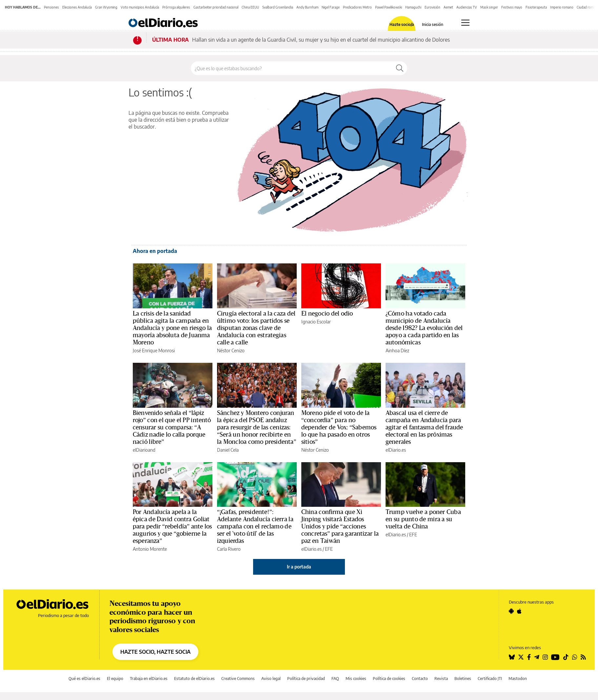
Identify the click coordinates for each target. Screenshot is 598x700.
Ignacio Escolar (316, 322)
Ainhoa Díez (397, 350)
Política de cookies (389, 679)
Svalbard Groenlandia (278, 7)
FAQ (335, 679)
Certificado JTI (490, 679)
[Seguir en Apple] (519, 611)
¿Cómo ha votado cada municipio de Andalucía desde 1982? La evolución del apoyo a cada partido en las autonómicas (424, 328)
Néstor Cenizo (231, 350)
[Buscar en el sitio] (292, 68)
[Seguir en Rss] (583, 657)
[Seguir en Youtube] (555, 657)
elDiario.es (396, 450)
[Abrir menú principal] (465, 23)
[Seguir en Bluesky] (512, 657)
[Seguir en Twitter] (521, 657)
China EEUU (250, 7)
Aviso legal (271, 679)
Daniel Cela (228, 450)
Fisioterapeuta (536, 7)
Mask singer (489, 7)
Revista (441, 679)
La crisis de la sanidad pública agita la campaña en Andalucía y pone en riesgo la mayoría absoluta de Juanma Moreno (172, 328)
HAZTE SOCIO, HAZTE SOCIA (155, 652)
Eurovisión (432, 7)
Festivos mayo (512, 7)
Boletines (463, 679)
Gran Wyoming (106, 7)
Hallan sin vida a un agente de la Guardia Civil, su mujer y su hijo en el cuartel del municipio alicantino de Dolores (321, 40)
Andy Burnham (307, 7)
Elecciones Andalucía (77, 7)
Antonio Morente (150, 549)
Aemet (448, 7)
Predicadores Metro (357, 7)
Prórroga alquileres (176, 7)
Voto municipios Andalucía (140, 7)
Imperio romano (562, 7)
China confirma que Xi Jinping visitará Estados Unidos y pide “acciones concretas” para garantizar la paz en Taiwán (340, 526)
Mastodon (518, 679)
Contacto (420, 679)
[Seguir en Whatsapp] (575, 657)
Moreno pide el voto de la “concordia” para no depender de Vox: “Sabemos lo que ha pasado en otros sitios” (339, 427)
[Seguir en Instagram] (545, 657)
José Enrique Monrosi (154, 350)
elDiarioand (144, 450)
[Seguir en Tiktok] (566, 657)
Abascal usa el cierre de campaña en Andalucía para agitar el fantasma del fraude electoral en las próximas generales (424, 427)
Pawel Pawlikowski (389, 7)
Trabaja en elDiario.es (149, 679)
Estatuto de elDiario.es (194, 679)
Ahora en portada (155, 251)
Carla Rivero (229, 549)
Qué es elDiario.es (84, 679)
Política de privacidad (306, 679)
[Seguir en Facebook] (529, 657)
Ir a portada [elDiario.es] (299, 567)
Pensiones (51, 7)
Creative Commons (238, 679)
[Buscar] (400, 68)
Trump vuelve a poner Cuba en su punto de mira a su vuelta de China (423, 519)
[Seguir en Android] (511, 611)
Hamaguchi (413, 7)
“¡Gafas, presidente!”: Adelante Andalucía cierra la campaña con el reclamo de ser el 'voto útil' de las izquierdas (255, 526)
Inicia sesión (433, 25)
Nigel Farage (331, 7)
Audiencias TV (467, 7)
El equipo (115, 679)
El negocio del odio (327, 314)
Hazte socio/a (402, 25)
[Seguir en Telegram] (537, 657)
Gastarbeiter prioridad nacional (216, 7)
